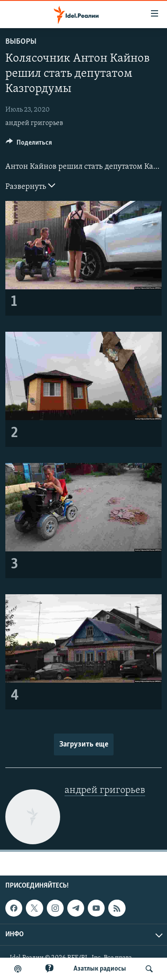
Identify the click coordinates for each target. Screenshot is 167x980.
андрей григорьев (34, 123)
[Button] (29, 145)
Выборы (21, 42)
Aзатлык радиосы (100, 969)
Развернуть (30, 186)
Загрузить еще (84, 744)
